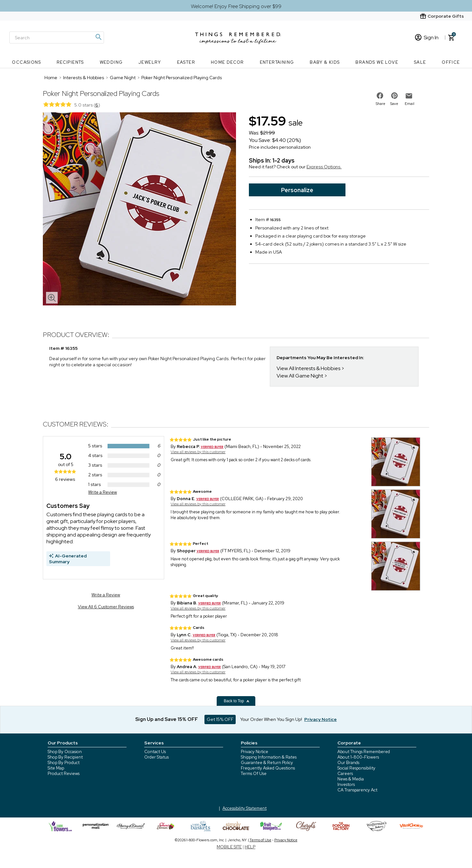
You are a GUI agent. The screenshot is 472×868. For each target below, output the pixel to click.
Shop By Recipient (65, 757)
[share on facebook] (380, 96)
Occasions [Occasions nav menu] (26, 62)
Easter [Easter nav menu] (186, 62)
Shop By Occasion (65, 752)
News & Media (351, 779)
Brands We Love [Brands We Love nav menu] (377, 62)
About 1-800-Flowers (358, 757)
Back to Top (237, 701)
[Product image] (139, 210)
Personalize (297, 190)
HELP (250, 847)
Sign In (427, 37)
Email (410, 104)
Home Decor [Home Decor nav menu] (227, 62)
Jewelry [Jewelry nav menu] (150, 62)
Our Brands (348, 763)
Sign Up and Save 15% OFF (167, 719)
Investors (346, 784)
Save (394, 104)
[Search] (57, 37)
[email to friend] (409, 96)
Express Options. (324, 167)
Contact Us (155, 752)
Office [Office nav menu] (451, 62)
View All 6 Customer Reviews (106, 607)
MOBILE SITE (229, 847)
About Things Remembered (364, 752)
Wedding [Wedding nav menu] (111, 62)
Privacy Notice (255, 752)
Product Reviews (64, 774)
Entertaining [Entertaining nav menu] (277, 62)
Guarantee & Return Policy (267, 763)
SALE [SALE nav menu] (420, 62)
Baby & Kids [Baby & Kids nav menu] (325, 62)
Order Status (156, 757)
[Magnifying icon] (98, 37)
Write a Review (103, 492)
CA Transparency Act (357, 790)
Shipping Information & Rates (269, 757)
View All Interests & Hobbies (308, 368)
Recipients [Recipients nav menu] (70, 62)
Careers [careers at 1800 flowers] (345, 774)
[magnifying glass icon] (52, 298)
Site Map (56, 768)
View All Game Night (300, 376)
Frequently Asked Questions (268, 768)
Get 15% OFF (220, 719)
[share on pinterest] (394, 96)
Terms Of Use (254, 774)
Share (381, 104)
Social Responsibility (356, 768)
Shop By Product (64, 763)
